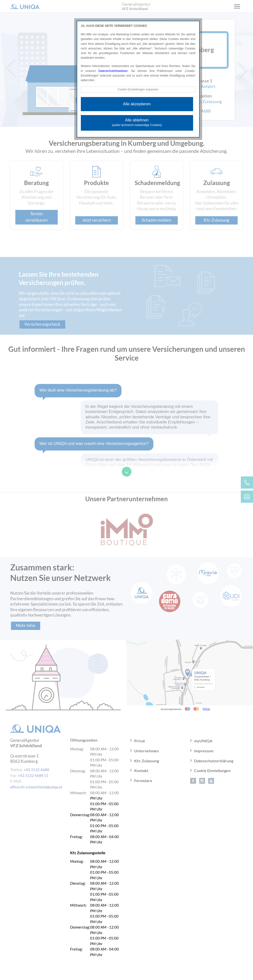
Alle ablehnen (137, 122)
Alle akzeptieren (137, 104)
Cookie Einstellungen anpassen (138, 89)
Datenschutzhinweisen (113, 71)
